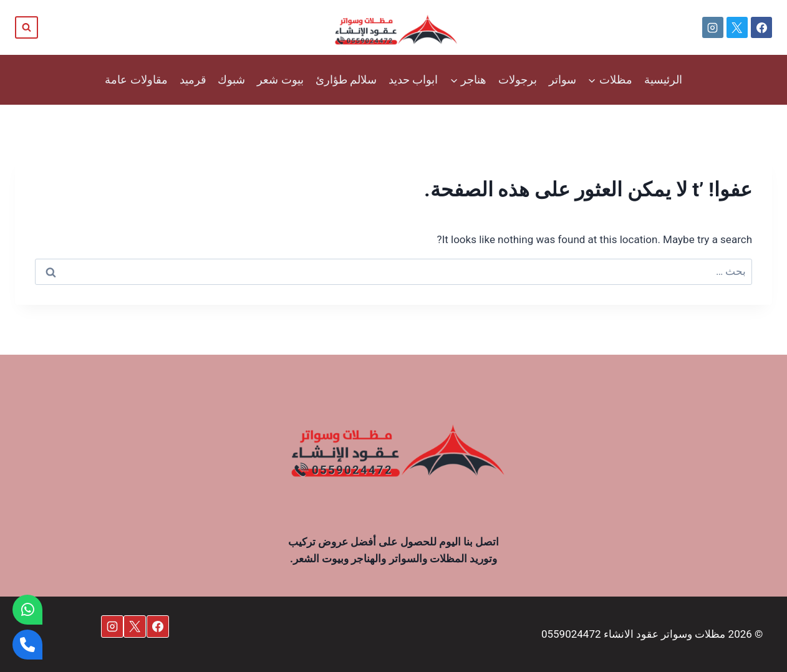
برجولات (518, 79)
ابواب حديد (413, 79)
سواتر (562, 79)
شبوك (231, 79)
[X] (737, 27)
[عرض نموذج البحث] (27, 28)
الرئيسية (663, 79)
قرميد (193, 79)
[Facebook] (761, 27)
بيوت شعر (280, 79)
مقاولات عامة (136, 79)
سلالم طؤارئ (346, 79)
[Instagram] (713, 27)
